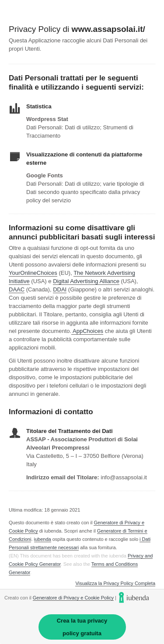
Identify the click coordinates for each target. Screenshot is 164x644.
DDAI (60, 289)
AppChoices (88, 331)
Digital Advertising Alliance (86, 281)
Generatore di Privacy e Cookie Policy (73, 598)
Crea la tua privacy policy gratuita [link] (82, 627)
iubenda (43, 539)
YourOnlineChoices (33, 273)
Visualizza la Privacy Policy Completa (115, 583)
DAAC (17, 289)
